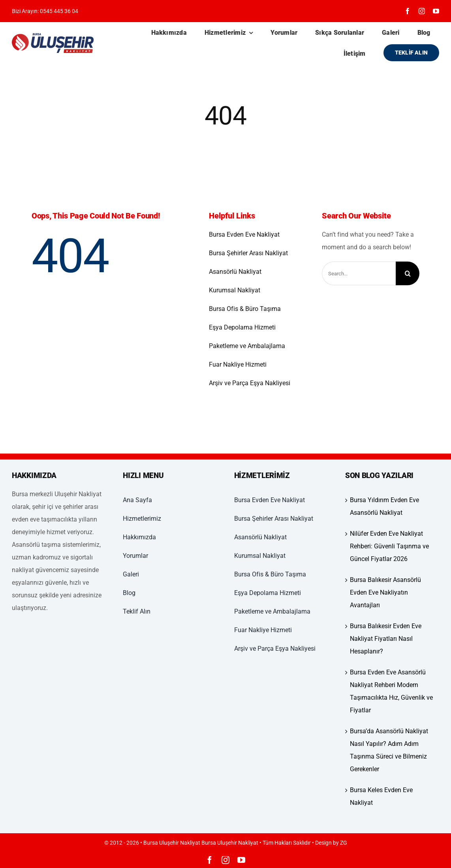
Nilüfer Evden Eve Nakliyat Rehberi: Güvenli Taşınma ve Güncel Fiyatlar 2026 (389, 546)
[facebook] (408, 11)
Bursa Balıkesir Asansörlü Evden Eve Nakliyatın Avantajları (385, 592)
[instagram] (422, 11)
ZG (344, 843)
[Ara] (408, 273)
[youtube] (436, 11)
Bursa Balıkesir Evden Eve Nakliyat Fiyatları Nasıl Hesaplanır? (386, 639)
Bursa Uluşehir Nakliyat (230, 843)
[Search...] (359, 273)
